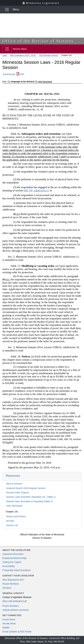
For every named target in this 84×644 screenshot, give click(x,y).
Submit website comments (16, 610)
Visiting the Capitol (12, 562)
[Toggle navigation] (7, 10)
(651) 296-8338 (10, 601)
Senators (7, 588)
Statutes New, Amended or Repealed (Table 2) (29, 501)
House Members (11, 584)
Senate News (9, 623)
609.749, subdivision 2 (36, 190)
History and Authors (16, 516)
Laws (5, 55)
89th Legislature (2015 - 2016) (23, 55)
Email (24, 601)
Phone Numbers (11, 606)
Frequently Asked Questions (17, 570)
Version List (12, 525)
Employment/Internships (15, 558)
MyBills (6, 628)
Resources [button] (13, 476)
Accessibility (9, 566)
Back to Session (14, 484)
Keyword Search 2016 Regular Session (26, 488)
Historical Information (13, 554)
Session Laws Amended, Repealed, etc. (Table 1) (31, 497)
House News (9, 619)
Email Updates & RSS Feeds (17, 632)
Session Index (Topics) (17, 493)
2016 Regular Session (49, 55)
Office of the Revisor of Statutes (38, 41)
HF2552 (10, 521)
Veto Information (14, 506)
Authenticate (9, 74)
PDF (20, 74)
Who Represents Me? (13, 580)
